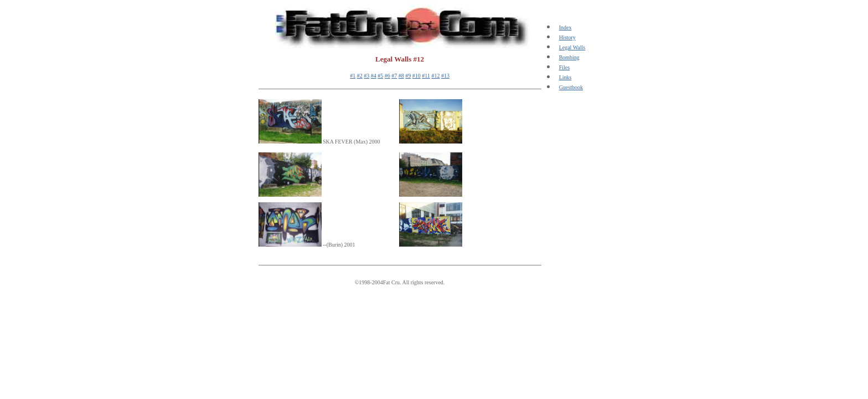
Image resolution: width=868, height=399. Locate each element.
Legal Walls (572, 47)
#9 (408, 76)
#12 (435, 76)
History (567, 37)
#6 (387, 76)
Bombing (569, 57)
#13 (445, 76)
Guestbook (571, 87)
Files (564, 67)
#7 (394, 76)
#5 (380, 76)
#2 (360, 76)
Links (565, 77)
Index (565, 27)
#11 (426, 76)
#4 (374, 76)
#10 (417, 76)
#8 (401, 76)
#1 (353, 76)
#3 (366, 76)
